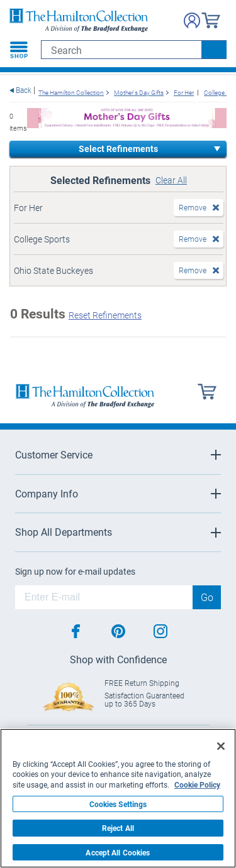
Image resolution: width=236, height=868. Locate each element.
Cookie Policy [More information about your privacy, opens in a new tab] (197, 784)
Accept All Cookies (118, 852)
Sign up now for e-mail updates (75, 572)
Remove (193, 207)
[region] (118, 798)
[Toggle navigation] (19, 50)
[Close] (221, 746)
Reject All (118, 828)
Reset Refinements (105, 315)
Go (207, 597)
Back (24, 90)
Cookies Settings (118, 804)
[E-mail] (104, 597)
